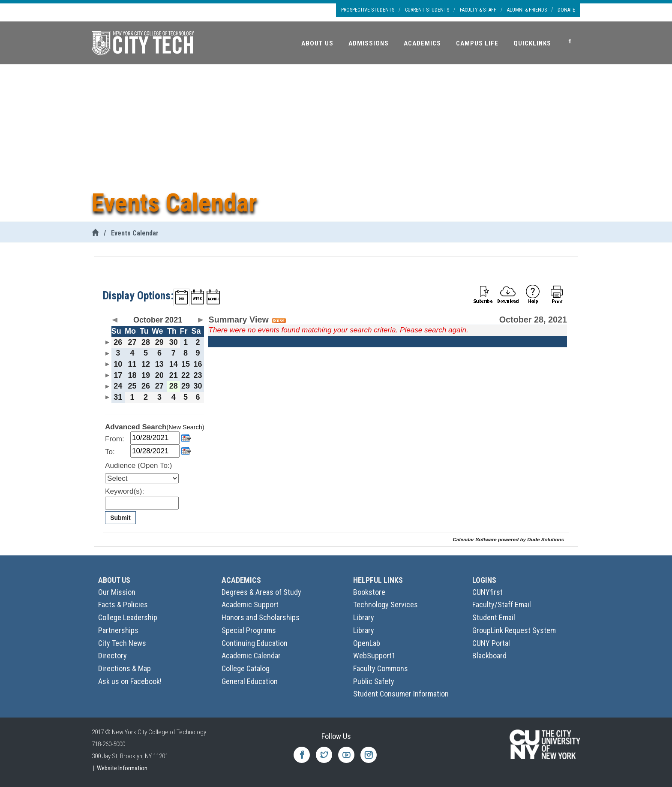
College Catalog (246, 668)
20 (159, 375)
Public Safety (374, 681)
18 (132, 375)
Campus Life (477, 43)
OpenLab (367, 643)
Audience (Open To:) (138, 466)
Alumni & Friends (527, 10)
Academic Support (250, 605)
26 (118, 342)
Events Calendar (135, 233)
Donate (566, 10)
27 (132, 342)
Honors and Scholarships (261, 617)
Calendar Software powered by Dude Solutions (508, 539)
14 (174, 364)
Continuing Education (255, 643)
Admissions (369, 43)
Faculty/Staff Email (502, 605)
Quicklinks (532, 43)
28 (146, 342)
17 (118, 375)
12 (146, 364)
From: (115, 439)
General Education (250, 681)
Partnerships (118, 630)
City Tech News (122, 643)
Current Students (427, 10)
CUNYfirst (487, 592)
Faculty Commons (381, 668)
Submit (120, 518)
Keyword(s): (124, 491)
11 (132, 364)
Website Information (122, 768)
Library (364, 617)
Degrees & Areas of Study (261, 592)
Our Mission (117, 592)
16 (198, 364)
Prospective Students (368, 10)
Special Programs (249, 630)
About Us (317, 43)
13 (159, 364)
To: (110, 452)
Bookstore (369, 592)
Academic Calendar (251, 656)
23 (198, 375)
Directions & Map (124, 668)
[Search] (570, 42)
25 (132, 386)
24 (118, 386)
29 (159, 342)
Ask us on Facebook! (130, 681)
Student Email (494, 617)
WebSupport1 (374, 656)
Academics (422, 43)
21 (174, 375)
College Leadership (128, 617)
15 (186, 364)
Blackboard (489, 656)
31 (118, 397)
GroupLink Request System (514, 630)
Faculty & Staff (478, 10)
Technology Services (385, 605)
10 (118, 364)
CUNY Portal (491, 643)
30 (174, 342)
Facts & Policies (123, 605)
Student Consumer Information (401, 694)
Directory (112, 656)
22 (186, 375)
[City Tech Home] (95, 233)
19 (146, 375)
